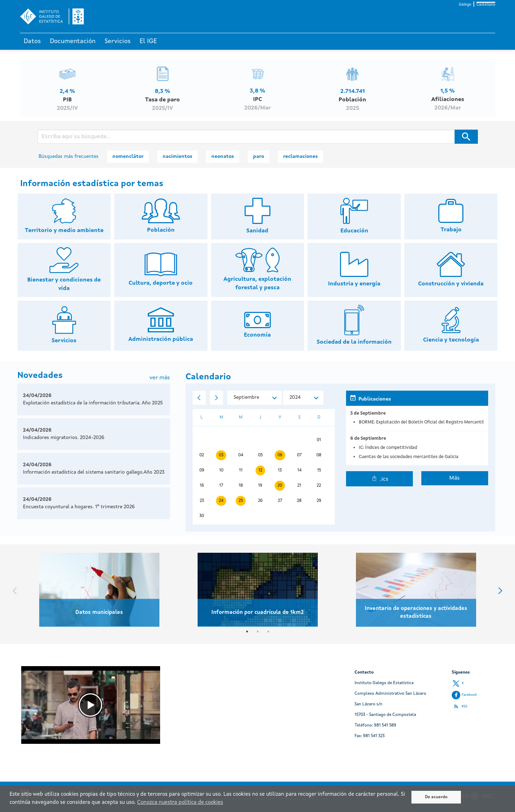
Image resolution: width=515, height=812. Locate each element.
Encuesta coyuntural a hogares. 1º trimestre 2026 (79, 507)
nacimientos (177, 156)
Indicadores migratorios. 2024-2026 (64, 438)
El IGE (148, 41)
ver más (160, 378)
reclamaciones (300, 156)
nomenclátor (128, 156)
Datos (32, 41)
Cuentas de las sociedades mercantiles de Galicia (409, 457)
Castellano (486, 5)
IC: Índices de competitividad (388, 448)
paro (259, 156)
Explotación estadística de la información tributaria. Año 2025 (93, 403)
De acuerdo (436, 797)
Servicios (118, 41)
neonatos (223, 156)
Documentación (73, 41)
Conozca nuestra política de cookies (180, 803)
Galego (465, 5)
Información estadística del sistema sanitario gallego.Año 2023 (94, 472)
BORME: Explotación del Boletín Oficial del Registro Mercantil (421, 422)
